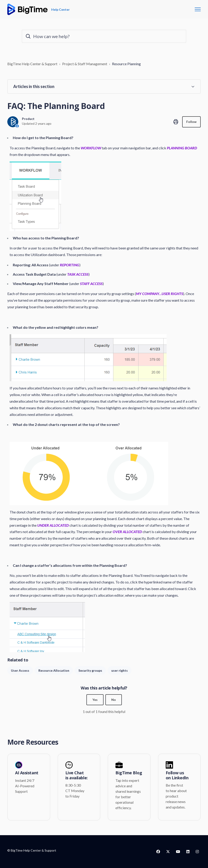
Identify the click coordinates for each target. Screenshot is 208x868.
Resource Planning (126, 64)
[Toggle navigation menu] (198, 9)
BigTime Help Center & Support (32, 64)
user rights (120, 670)
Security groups (90, 670)
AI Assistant (27, 773)
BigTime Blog (129, 773)
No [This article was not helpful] (114, 700)
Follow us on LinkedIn (177, 776)
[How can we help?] (104, 36)
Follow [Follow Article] (191, 122)
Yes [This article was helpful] (95, 700)
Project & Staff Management (85, 64)
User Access (20, 670)
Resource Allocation (54, 670)
